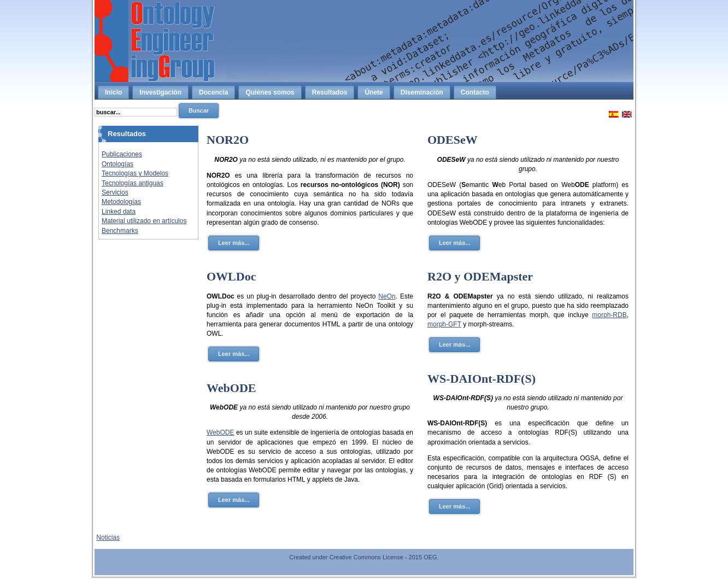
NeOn (387, 296)
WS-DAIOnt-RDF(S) (482, 379)
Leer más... (234, 243)
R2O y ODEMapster (480, 276)
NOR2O (228, 140)
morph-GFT (444, 324)
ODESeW (453, 140)
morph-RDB (609, 315)
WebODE (231, 388)
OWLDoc (231, 276)
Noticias (108, 537)
